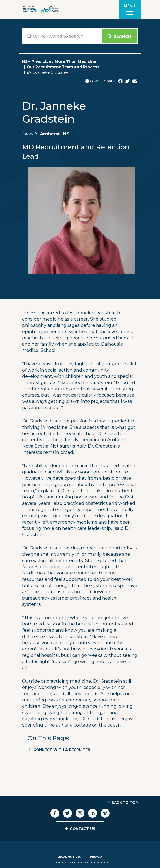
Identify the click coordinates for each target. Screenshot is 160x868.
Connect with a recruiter (62, 750)
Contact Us (83, 829)
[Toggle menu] (130, 10)
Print (92, 81)
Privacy (96, 857)
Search (122, 36)
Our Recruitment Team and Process (63, 67)
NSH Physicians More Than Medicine (59, 61)
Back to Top (125, 803)
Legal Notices (69, 857)
